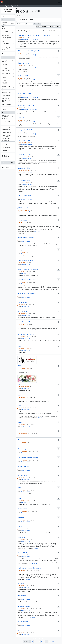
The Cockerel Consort (8, 77)
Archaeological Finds (8, 49)
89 (49, 642)
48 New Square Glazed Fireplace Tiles (29, 51)
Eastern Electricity (8, 133)
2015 (19, 346)
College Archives (8, 28)
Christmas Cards (23, 509)
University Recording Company (8, 82)
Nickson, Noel (8, 124)
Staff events (21, 631)
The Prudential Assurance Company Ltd (8, 149)
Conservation (22, 537)
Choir (19, 488)
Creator (4, 54)
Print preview (21, 24)
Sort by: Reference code (42, 26)
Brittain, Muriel (8, 74)
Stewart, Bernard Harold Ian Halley (8, 92)
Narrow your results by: (8, 11)
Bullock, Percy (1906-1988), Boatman (8, 117)
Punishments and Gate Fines (27, 294)
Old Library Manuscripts (8, 32)
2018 (19, 384)
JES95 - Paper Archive (24, 196)
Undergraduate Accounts (25, 260)
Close (25, 9)
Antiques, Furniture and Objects (8, 43)
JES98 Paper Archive (24, 208)
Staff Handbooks (23, 622)
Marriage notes (22, 476)
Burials (20, 431)
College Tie (21, 118)
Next (53, 642)
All (3, 20)
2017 (19, 366)
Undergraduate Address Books (27, 250)
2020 (19, 406)
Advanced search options (26, 20)
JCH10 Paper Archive (24, 140)
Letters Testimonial (24, 322)
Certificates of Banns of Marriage (28, 458)
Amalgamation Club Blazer (26, 130)
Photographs (22, 596)
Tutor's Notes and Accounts (26, 280)
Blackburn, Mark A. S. (8, 87)
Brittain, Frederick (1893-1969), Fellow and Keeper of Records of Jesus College (8, 99)
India (19, 498)
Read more (31, 87)
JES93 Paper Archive (24, 180)
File (8, 163)
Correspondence (23, 220)
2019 (19, 395)
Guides (20, 527)
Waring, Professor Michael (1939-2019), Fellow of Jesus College (8, 138)
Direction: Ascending (55, 26)
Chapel (20, 422)
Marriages (21, 440)
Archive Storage (22, 553)
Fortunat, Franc (8, 122)
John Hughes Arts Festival (26, 334)
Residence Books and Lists (26, 238)
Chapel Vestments (23, 63)
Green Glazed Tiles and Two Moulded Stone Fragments (35, 35)
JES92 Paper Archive (24, 168)
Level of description (6, 156)
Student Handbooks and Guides (28, 269)
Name (4, 109)
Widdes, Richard (8, 130)
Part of (4, 16)
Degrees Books (22, 303)
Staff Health (21, 583)
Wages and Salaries (24, 606)
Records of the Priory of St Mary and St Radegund (8, 37)
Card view (29, 24)
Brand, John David (8, 105)
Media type (5, 167)
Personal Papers (8, 23)
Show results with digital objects (51, 31)
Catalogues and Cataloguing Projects (29, 568)
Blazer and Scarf (23, 76)
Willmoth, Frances (8, 65)
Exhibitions (21, 518)
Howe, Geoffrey (8, 127)
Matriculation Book (24, 311)
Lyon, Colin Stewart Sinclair (8, 70)
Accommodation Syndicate (8, 144)
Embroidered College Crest (26, 93)
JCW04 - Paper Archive (24, 154)
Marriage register (23, 449)
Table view (37, 24)
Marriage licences (23, 467)
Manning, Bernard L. (8, 61)
